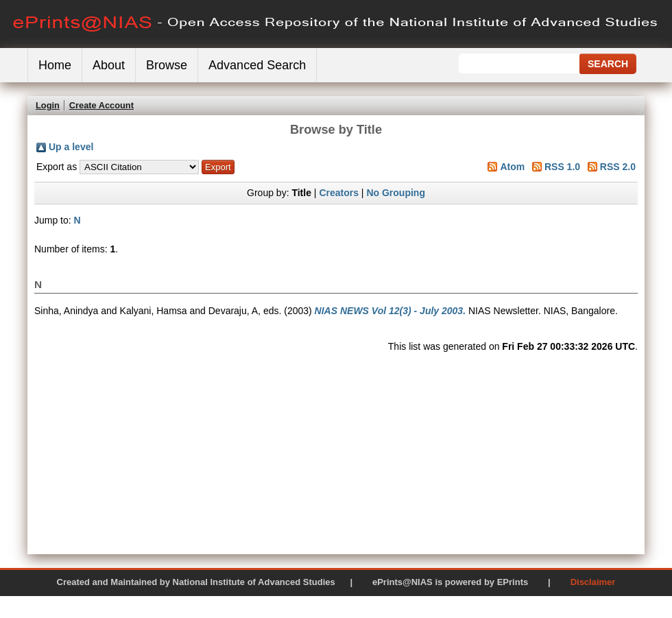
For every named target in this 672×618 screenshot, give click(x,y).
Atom (512, 167)
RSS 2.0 (618, 167)
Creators (339, 193)
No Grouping (396, 193)
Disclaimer (593, 582)
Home (55, 65)
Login (48, 105)
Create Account (101, 105)
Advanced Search (257, 65)
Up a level (71, 147)
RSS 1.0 (562, 167)
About (109, 65)
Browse (167, 65)
